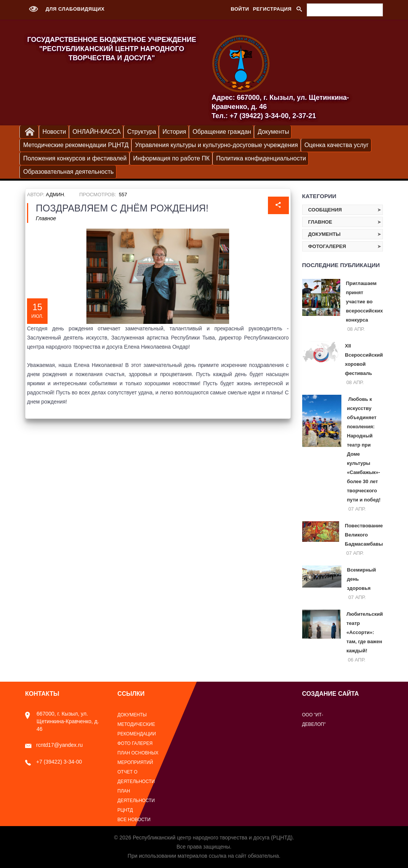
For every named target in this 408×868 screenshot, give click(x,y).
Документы (273, 132)
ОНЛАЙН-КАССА (97, 132)
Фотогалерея (327, 246)
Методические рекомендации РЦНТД (76, 145)
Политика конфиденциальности (261, 158)
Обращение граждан (222, 132)
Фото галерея (135, 743)
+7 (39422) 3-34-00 (53, 762)
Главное (46, 218)
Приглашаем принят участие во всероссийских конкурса (364, 302)
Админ (55, 195)
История (174, 132)
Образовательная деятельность (69, 172)
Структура (142, 132)
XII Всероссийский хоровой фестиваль (364, 360)
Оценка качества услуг (337, 145)
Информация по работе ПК (171, 158)
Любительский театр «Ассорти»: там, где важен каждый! (365, 632)
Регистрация (272, 9)
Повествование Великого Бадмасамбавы (364, 535)
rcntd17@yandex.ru (54, 745)
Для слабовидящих (65, 9)
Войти (240, 9)
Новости (54, 132)
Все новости (134, 820)
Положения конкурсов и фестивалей (75, 158)
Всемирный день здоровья (362, 579)
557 (123, 195)
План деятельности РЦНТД (136, 801)
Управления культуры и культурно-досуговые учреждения (217, 145)
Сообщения (325, 210)
